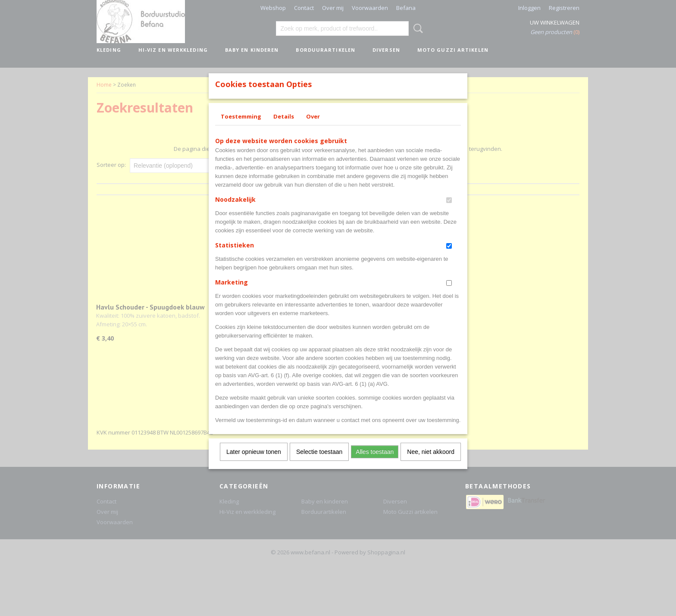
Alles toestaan (375, 463)
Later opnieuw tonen (254, 463)
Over (313, 128)
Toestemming (241, 128)
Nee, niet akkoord (431, 463)
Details (284, 128)
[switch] (449, 211)
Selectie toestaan (319, 463)
